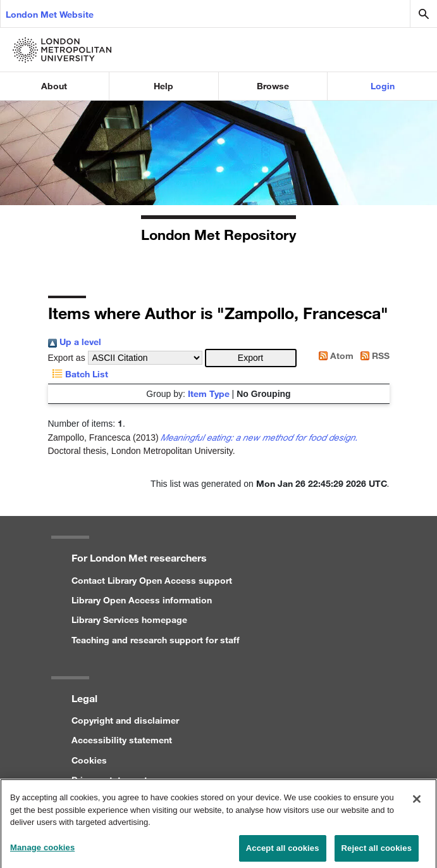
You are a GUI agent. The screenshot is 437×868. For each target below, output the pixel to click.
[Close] (417, 804)
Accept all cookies (283, 852)
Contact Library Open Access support (152, 580)
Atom (334, 355)
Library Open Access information (142, 600)
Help (163, 86)
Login (383, 86)
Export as (67, 358)
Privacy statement (109, 780)
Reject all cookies (377, 852)
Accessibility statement (122, 740)
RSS (373, 355)
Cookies (89, 760)
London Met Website (50, 14)
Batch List (78, 374)
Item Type (209, 393)
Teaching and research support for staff (156, 640)
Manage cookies (42, 852)
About (54, 86)
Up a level (75, 342)
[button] (251, 358)
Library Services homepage (129, 620)
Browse (273, 86)
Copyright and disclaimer (125, 720)
